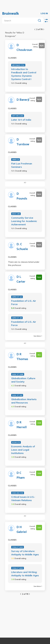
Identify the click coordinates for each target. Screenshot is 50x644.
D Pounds (22, 196)
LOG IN (44, 14)
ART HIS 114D (18, 116)
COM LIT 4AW (18, 568)
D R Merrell (22, 425)
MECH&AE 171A (18, 65)
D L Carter (21, 279)
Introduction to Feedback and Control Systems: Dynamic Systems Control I (24, 74)
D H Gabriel (22, 530)
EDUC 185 (16, 214)
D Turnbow (23, 142)
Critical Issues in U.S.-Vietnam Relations (23, 499)
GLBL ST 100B (18, 374)
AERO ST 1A (17, 297)
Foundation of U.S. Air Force (24, 303)
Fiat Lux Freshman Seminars (22, 165)
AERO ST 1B (17, 318)
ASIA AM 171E (18, 493)
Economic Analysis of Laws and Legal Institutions (23, 450)
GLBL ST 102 (17, 395)
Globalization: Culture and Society (23, 380)
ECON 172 (16, 442)
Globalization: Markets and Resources (24, 401)
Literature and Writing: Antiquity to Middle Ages (25, 574)
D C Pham (21, 475)
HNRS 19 (16, 160)
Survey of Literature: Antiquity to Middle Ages (25, 553)
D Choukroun (24, 48)
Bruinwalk (11, 14)
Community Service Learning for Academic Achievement (24, 221)
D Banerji (23, 100)
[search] (20, 21)
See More (38, 336)
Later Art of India (21, 120)
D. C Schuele (22, 247)
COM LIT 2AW (18, 547)
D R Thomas (22, 357)
